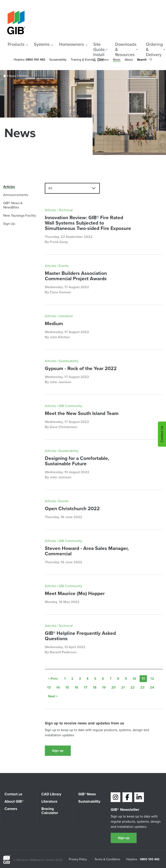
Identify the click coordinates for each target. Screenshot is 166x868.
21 (123, 687)
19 (104, 687)
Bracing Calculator (50, 811)
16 (76, 687)
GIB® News (87, 794)
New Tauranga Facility (20, 215)
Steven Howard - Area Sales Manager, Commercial (87, 551)
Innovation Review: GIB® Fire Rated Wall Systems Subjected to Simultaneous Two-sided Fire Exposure (88, 223)
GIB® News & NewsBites (13, 205)
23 (142, 687)
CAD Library (51, 794)
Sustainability (58, 60)
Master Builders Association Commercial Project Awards (76, 276)
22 (133, 687)
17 (86, 687)
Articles (9, 187)
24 (152, 687)
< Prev (53, 679)
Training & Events (82, 60)
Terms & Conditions (107, 860)
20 (113, 687)
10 (134, 679)
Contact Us (162, 434)
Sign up (58, 751)
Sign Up (9, 224)
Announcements (16, 195)
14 (58, 687)
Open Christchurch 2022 (72, 508)
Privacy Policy (78, 860)
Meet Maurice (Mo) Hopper (75, 593)
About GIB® (14, 801)
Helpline (19, 60)
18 (95, 687)
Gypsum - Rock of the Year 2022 (81, 368)
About (129, 60)
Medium (54, 323)
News (117, 60)
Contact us (13, 794)
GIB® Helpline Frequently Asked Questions (80, 636)
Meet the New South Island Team (82, 413)
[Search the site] (145, 60)
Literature (49, 801)
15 (67, 687)
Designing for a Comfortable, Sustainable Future (77, 461)
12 (152, 679)
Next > (53, 696)
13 (49, 687)
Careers (11, 809)
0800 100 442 (150, 859)
